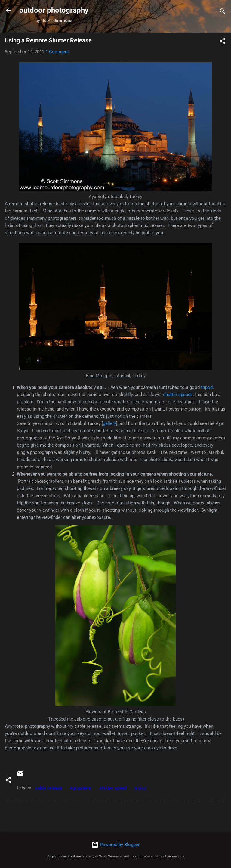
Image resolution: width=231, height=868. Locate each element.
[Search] (223, 12)
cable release (49, 788)
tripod (207, 387)
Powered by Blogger (115, 845)
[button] (223, 42)
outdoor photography (54, 10)
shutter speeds (178, 395)
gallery (109, 423)
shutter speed (113, 788)
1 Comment (57, 52)
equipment (80, 788)
